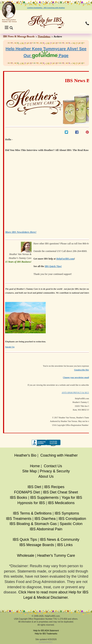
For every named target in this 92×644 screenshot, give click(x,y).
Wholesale (26, 556)
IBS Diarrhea (45, 519)
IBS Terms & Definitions (32, 513)
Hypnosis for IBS (31, 503)
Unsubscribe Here (82, 370)
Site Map (30, 471)
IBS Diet (34, 487)
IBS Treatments (19, 519)
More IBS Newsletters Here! (21, 232)
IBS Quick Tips (25, 540)
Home (35, 466)
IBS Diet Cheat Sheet (60, 492)
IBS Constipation (72, 519)
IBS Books (18, 498)
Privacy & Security (55, 471)
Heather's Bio (25, 455)
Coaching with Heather (59, 455)
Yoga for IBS (72, 498)
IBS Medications (61, 503)
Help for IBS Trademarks (46, 634)
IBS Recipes (54, 487)
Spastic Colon (71, 524)
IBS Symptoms (67, 513)
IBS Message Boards (37, 545)
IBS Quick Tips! (53, 266)
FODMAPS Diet (27, 492)
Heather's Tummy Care (56, 556)
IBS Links (65, 545)
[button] (87, 24)
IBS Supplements (44, 498)
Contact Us (53, 466)
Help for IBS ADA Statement (46, 631)
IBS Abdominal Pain (46, 529)
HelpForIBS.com (65, 259)
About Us (46, 476)
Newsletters (44, 36)
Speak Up (10, 347)
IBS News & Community (60, 540)
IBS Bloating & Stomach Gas (33, 524)
